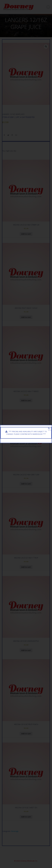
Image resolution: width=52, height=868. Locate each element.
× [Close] (50, 429)
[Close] (49, 428)
